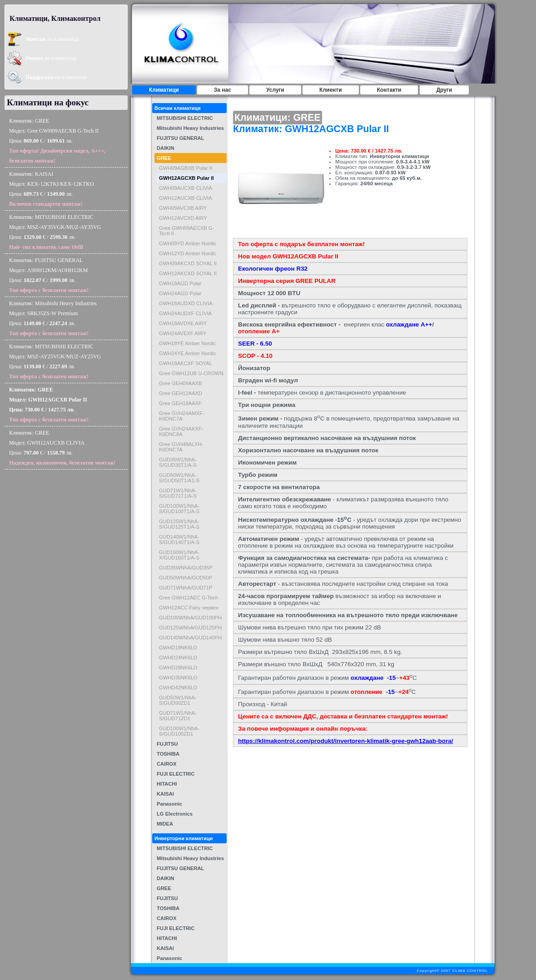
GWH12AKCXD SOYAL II (188, 273)
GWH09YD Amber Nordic (188, 243)
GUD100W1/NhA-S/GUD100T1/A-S (179, 509)
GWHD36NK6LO (178, 678)
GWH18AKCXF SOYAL (186, 363)
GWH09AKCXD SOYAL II (188, 263)
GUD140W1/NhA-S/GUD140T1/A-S (179, 539)
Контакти (389, 90)
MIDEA (165, 824)
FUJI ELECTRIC (176, 774)
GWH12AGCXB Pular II (186, 178)
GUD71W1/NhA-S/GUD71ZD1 (178, 716)
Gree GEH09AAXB (181, 383)
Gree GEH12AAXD (181, 393)
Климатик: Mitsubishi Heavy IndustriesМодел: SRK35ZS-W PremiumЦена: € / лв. (53, 318)
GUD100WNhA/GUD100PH (190, 618)
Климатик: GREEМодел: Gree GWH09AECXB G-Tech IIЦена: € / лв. (57, 141)
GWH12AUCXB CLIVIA (186, 198)
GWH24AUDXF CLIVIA (185, 313)
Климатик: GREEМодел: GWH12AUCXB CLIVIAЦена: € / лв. (62, 448)
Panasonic (169, 804)
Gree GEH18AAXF (180, 403)
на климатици (52, 39)
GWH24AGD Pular (180, 293)
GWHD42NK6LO (178, 688)
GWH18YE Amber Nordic (188, 343)
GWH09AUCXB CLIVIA (186, 188)
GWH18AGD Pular (180, 283)
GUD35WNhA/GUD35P (186, 568)
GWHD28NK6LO (178, 668)
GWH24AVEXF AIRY (183, 333)
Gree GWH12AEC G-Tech (189, 598)
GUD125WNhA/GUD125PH (190, 628)
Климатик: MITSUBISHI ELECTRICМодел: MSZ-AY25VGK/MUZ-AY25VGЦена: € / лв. (55, 361)
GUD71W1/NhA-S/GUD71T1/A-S (178, 493)
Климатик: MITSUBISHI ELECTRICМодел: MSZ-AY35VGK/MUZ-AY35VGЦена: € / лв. (55, 232)
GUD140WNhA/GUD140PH (190, 638)
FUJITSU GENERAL (180, 138)
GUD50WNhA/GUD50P (186, 578)
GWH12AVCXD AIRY (183, 218)
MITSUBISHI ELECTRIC (185, 118)
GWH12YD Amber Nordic (188, 253)
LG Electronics (175, 814)
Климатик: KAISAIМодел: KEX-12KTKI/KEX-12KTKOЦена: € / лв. (51, 189)
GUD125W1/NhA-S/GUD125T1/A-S (179, 524)
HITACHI (167, 784)
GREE (164, 158)
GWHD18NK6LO (178, 648)
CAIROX (167, 764)
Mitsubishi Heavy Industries (190, 128)
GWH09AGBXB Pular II (186, 168)
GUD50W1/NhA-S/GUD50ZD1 (178, 700)
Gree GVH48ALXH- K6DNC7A (181, 447)
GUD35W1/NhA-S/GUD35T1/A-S (178, 462)
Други (444, 90)
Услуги (275, 90)
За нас (223, 90)
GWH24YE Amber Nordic (188, 353)
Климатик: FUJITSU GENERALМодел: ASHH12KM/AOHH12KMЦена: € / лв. (49, 275)
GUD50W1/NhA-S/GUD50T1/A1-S (179, 478)
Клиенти (331, 90)
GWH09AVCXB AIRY (183, 208)
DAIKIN (166, 148)
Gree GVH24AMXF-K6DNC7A (181, 416)
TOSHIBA (168, 754)
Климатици (164, 90)
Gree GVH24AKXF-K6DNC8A (181, 431)
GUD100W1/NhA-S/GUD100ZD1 (179, 731)
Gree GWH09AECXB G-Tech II (186, 231)
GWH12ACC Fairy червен (189, 608)
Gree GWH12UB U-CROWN (191, 373)
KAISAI (165, 794)
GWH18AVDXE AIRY (183, 323)
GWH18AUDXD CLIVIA (186, 303)
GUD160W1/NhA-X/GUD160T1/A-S (179, 555)
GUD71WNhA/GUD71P (186, 588)
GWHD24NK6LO (178, 658)
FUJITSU (167, 744)
